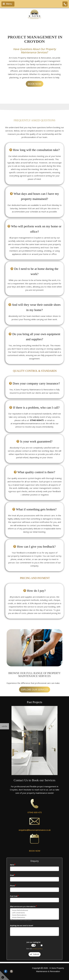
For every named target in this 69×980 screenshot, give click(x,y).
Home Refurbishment (34, 910)
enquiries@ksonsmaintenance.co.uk (35, 830)
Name (13, 865)
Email (13, 875)
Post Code (14, 896)
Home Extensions (34, 918)
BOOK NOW (35, 84)
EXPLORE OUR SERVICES (35, 690)
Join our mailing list (33, 944)
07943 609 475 (35, 812)
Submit (35, 954)
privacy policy (37, 949)
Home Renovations (34, 915)
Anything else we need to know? (22, 926)
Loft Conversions (34, 913)
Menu (7, 4)
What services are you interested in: (23, 906)
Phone (13, 886)
